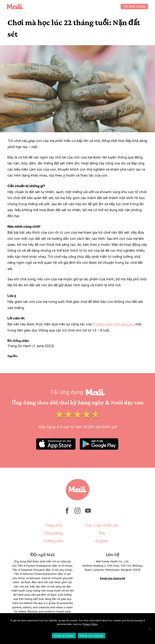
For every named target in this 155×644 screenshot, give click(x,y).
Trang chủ (53, 525)
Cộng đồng (53, 533)
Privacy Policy (90, 624)
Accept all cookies (64, 636)
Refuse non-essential (91, 636)
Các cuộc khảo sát (102, 525)
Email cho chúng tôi (113, 578)
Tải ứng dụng (134, 7)
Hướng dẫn (53, 541)
